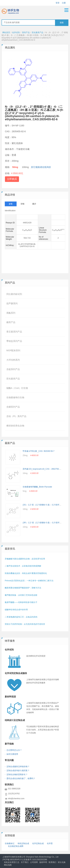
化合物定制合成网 (16, 846)
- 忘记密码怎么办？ (13, 750)
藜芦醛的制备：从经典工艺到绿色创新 (21, 595)
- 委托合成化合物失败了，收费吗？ (20, 778)
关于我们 (25, 862)
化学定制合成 (38, 843)
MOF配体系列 (13, 350)
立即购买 (12, 179)
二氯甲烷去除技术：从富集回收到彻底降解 (23, 566)
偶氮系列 (11, 313)
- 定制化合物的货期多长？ (16, 774)
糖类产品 (11, 322)
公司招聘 (34, 862)
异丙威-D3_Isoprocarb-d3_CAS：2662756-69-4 (43, 469)
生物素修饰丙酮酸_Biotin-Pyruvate (37, 487)
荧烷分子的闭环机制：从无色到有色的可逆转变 (25, 624)
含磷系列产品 (13, 407)
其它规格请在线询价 (41, 167)
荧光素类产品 (37, 32)
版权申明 (43, 862)
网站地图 (8, 865)
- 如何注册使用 (11, 754)
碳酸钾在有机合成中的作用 (16, 610)
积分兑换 (62, 862)
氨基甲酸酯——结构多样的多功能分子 (21, 602)
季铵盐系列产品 (14, 341)
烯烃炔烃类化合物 (15, 426)
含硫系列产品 (13, 369)
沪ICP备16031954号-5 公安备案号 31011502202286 (25, 860)
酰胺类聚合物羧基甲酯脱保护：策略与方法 (23, 588)
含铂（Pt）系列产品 (16, 416)
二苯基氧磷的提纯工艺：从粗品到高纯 (21, 617)
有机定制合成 (23, 843)
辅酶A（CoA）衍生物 (17, 388)
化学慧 (50, 843)
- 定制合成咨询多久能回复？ (17, 771)
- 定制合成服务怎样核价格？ (17, 767)
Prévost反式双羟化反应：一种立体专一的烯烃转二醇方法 (29, 581)
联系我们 (52, 862)
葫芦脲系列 (12, 303)
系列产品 (26, 32)
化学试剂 (16, 32)
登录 (58, 3)
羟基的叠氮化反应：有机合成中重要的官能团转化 (26, 573)
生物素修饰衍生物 (15, 397)
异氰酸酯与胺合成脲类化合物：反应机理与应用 (25, 559)
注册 (64, 3)
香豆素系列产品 (14, 332)
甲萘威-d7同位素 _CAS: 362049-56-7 (39, 451)
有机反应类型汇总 (12, 862)
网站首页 (6, 32)
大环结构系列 (13, 360)
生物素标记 (10, 843)
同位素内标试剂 (14, 294)
